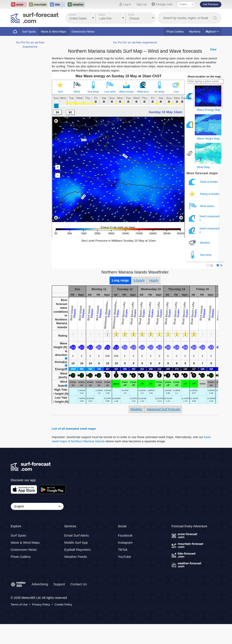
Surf (60, 92)
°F (221, 266)
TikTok (123, 550)
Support (59, 584)
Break (131, 15)
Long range (120, 280)
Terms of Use (19, 604)
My (212, 32)
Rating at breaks (204, 194)
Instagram (125, 542)
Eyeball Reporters (77, 550)
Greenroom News (83, 32)
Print (213, 50)
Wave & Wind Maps (54, 32)
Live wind (110, 92)
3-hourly (139, 280)
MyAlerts (195, 32)
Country (72, 15)
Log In (127, 4)
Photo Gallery (175, 32)
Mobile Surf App (76, 542)
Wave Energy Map (209, 110)
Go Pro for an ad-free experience (135, 42)
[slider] (56, 106)
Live (176, 92)
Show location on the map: (204, 77)
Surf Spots (29, 32)
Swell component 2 (204, 230)
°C (211, 266)
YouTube (125, 557)
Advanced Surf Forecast (163, 409)
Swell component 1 (204, 218)
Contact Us (79, 584)
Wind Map (203, 167)
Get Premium (211, 4)
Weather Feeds (75, 557)
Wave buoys (127, 92)
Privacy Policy (41, 604)
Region (102, 15)
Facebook (125, 535)
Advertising (40, 584)
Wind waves (202, 206)
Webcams (143, 92)
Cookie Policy (63, 604)
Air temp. (160, 92)
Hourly (154, 280)
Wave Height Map (208, 139)
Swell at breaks (204, 182)
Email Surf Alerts (76, 535)
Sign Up (141, 4)
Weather (200, 243)
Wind (77, 92)
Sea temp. (94, 92)
